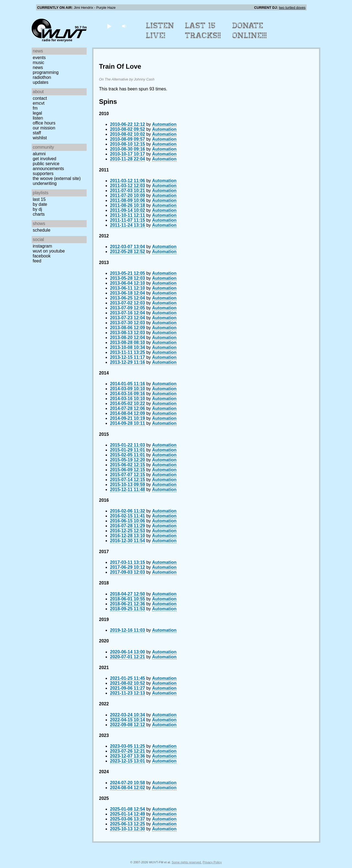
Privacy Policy (212, 862)
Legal (37, 113)
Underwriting (45, 183)
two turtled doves (292, 8)
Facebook (42, 256)
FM (35, 108)
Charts (39, 214)
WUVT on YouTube (49, 251)
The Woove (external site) (57, 178)
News (38, 67)
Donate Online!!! (250, 30)
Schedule (42, 230)
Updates (41, 82)
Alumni (39, 154)
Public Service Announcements (48, 166)
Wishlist (40, 138)
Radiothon (42, 77)
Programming (46, 72)
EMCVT (39, 103)
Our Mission (44, 128)
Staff (37, 133)
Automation (164, 124)
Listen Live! (160, 30)
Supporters (43, 174)
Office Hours (44, 123)
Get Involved (44, 159)
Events (39, 58)
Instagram (42, 246)
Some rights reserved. (187, 862)
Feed (37, 261)
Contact (40, 98)
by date (40, 204)
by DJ (37, 209)
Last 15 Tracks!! (203, 30)
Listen (38, 118)
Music (38, 63)
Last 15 (39, 199)
